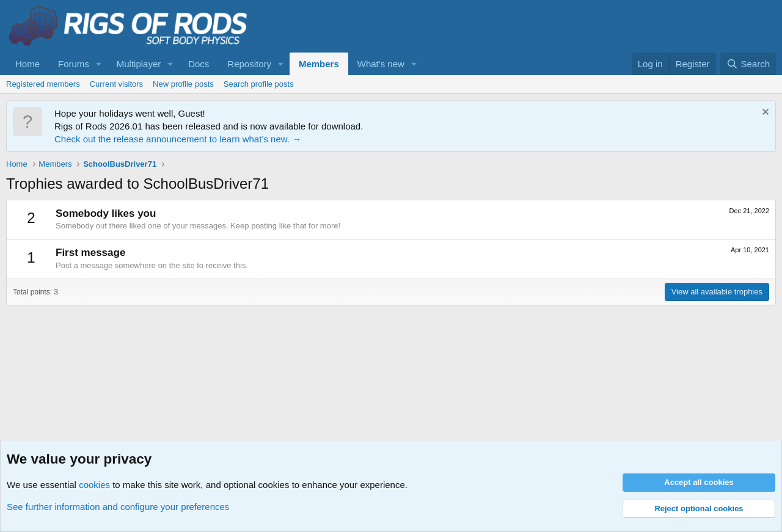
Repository (249, 64)
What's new (381, 64)
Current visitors (116, 84)
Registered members (43, 84)
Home (27, 64)
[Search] (748, 64)
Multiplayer (139, 64)
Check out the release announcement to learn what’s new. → (178, 139)
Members (319, 64)
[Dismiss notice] (764, 113)
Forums (74, 64)
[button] (99, 64)
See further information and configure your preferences (118, 507)
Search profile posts (259, 84)
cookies (94, 485)
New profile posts (183, 84)
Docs (199, 64)
